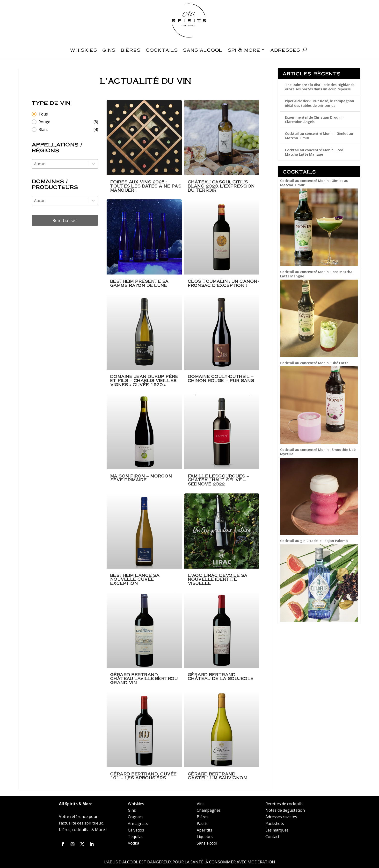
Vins (201, 804)
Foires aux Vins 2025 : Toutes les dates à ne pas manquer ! (146, 186)
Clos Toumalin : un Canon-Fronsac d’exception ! (223, 283)
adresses (285, 50)
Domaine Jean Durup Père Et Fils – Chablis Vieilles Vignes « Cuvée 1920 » (144, 380)
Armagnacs (138, 824)
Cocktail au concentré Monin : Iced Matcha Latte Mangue (314, 152)
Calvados (136, 830)
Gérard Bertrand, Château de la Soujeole (221, 677)
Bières (203, 817)
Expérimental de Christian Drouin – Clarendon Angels (315, 119)
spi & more (244, 50)
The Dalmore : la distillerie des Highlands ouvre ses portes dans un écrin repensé (320, 87)
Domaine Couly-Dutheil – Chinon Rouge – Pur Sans (221, 378)
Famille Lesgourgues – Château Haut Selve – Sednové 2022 (219, 480)
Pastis (202, 824)
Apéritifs (204, 830)
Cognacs (136, 817)
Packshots (275, 824)
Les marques (277, 830)
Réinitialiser (65, 220)
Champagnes (209, 810)
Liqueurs (205, 837)
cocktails (162, 50)
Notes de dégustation (285, 810)
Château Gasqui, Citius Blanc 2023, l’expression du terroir (221, 186)
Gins (132, 810)
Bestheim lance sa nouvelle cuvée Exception (135, 579)
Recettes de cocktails (284, 804)
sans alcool (203, 50)
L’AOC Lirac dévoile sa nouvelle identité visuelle (218, 579)
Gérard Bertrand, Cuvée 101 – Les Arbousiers (143, 776)
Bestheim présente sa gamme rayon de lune (139, 283)
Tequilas (136, 837)
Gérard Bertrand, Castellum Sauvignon (217, 776)
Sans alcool (207, 843)
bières (131, 50)
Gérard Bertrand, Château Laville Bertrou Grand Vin (144, 679)
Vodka (134, 843)
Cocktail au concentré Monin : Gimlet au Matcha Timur (319, 136)
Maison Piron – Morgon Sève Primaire (141, 478)
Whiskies (136, 804)
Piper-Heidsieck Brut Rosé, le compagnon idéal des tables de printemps (320, 103)
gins (109, 50)
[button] (65, 114)
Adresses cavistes (281, 817)
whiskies (83, 50)
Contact (272, 837)
